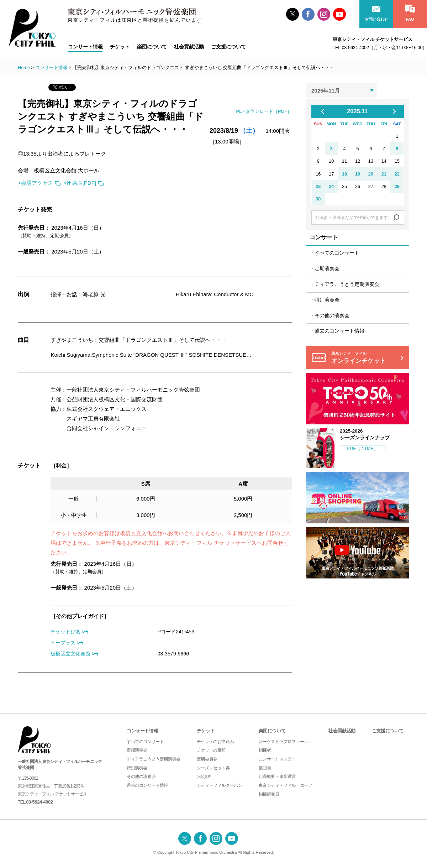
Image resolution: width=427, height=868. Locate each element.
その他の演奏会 (332, 316)
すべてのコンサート (337, 253)
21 (384, 174)
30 (318, 199)
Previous (325, 111)
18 (344, 174)
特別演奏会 (327, 300)
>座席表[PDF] (80, 183)
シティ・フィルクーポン (220, 785)
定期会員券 (207, 759)
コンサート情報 (51, 67)
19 (358, 174)
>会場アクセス (35, 183)
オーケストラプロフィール (283, 742)
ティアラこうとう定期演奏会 (347, 284)
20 (371, 174)
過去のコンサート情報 (339, 331)
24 (331, 186)
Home (24, 67)
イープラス (63, 643)
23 (318, 186)
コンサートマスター (277, 759)
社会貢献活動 (342, 731)
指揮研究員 (269, 794)
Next (393, 111)
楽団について (272, 731)
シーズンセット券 (213, 768)
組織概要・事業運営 (277, 777)
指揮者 (265, 750)
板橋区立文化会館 (70, 654)
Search (396, 218)
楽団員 (265, 768)
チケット (206, 731)
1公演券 (204, 777)
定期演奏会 (327, 269)
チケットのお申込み (215, 742)
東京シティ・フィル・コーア (286, 785)
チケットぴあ (65, 632)
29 (397, 186)
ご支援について (388, 731)
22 (397, 174)
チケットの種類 (211, 750)
